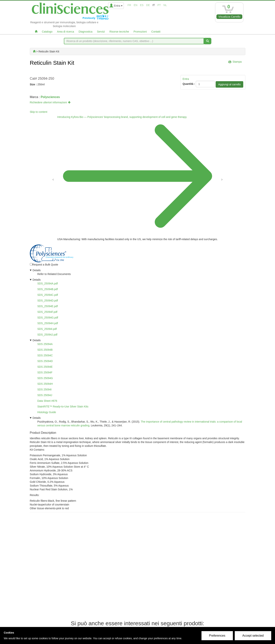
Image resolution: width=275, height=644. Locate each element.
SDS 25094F (45, 372)
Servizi (101, 32)
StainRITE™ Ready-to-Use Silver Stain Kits (63, 406)
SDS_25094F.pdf (47, 312)
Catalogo (47, 32)
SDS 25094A (45, 344)
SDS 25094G (45, 378)
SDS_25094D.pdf (48, 301)
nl (165, 5)
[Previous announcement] (53, 179)
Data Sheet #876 (47, 401)
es (142, 5)
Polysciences (50, 97)
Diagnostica (86, 32)
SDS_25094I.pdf (47, 329)
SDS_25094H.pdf (48, 323)
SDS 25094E (45, 367)
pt (159, 5)
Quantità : (189, 84)
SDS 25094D (45, 361)
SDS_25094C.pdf (48, 295)
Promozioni (140, 32)
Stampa (237, 62)
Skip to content (39, 112)
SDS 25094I (45, 389)
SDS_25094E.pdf (48, 306)
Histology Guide (47, 412)
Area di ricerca (66, 32)
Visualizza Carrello (229, 17)
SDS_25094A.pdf (48, 283)
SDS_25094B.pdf (48, 289)
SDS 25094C (45, 355)
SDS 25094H (45, 384)
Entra (186, 79)
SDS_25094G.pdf (48, 318)
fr (129, 5)
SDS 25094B (45, 350)
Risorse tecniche (119, 32)
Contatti (156, 32)
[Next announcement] (222, 179)
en (135, 5)
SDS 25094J (45, 395)
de (148, 5)
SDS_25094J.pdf (47, 335)
